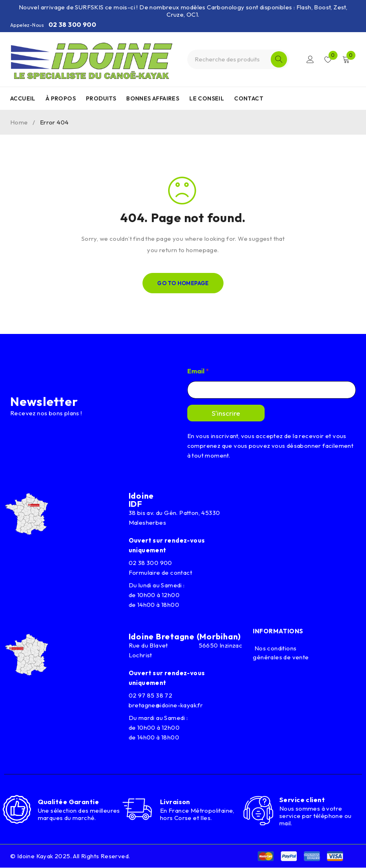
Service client (302, 800)
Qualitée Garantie (69, 802)
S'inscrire (226, 413)
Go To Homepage (183, 283)
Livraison (175, 802)
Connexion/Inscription (310, 59)
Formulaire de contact (160, 572)
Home (19, 122)
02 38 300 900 (72, 24)
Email (198, 371)
